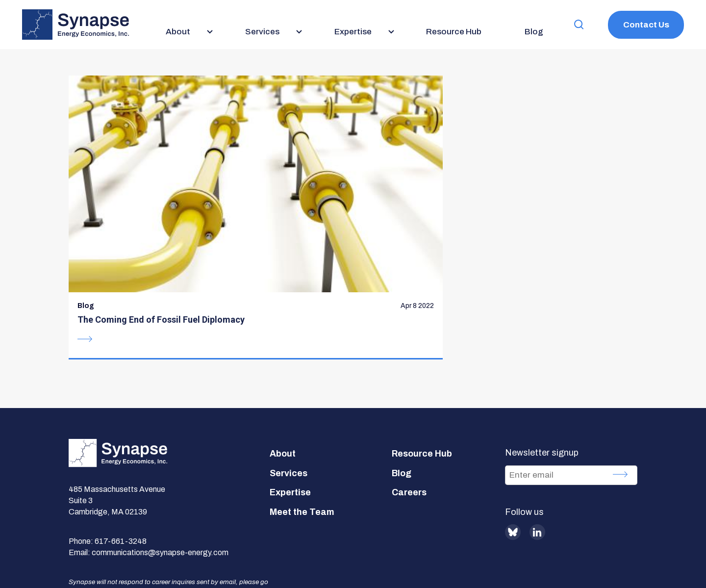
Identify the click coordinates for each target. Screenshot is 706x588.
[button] (579, 25)
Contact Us (646, 25)
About (283, 352)
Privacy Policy (277, 552)
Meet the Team (302, 410)
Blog (402, 371)
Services (289, 371)
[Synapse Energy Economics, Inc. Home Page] (76, 25)
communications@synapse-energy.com (160, 450)
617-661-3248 (121, 439)
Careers (409, 390)
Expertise (290, 390)
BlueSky (513, 430)
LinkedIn (537, 430)
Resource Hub (422, 352)
